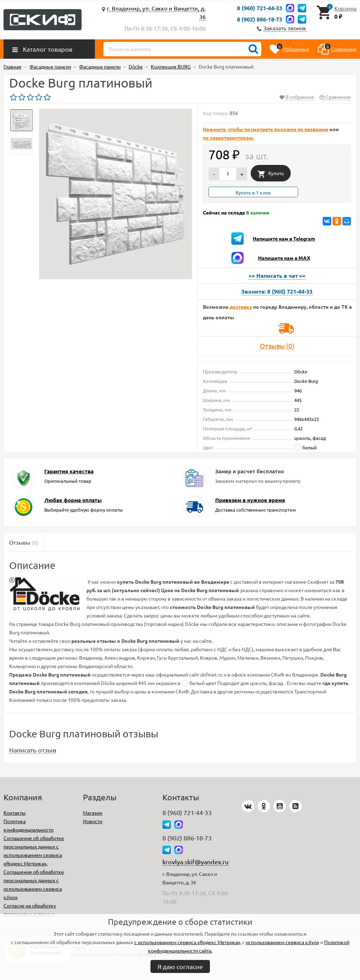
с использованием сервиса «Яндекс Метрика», (188, 942)
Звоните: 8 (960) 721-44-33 (277, 291)
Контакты (15, 813)
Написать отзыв (33, 750)
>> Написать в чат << (277, 276)
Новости (93, 821)
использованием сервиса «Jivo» (282, 942)
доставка (241, 307)
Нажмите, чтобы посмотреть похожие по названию (266, 129)
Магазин (93, 813)
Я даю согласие (180, 966)
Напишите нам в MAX (284, 258)
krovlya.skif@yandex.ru (195, 862)
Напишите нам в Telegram (284, 238)
